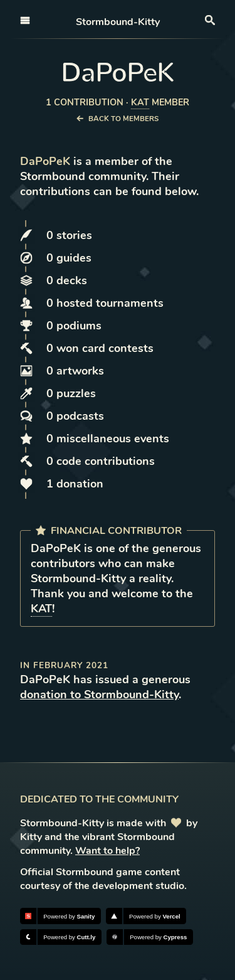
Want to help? (107, 851)
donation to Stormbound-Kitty (99, 695)
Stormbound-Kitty (118, 22)
